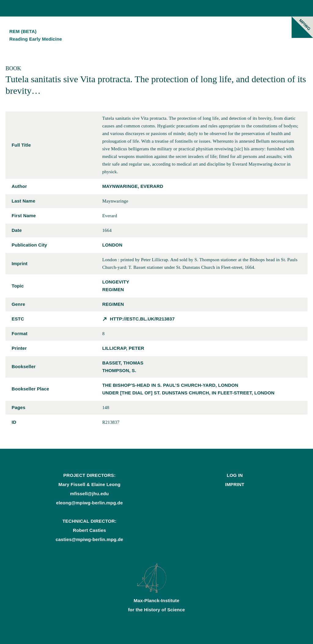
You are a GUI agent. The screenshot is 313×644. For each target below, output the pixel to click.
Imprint (235, 484)
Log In (235, 475)
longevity (116, 282)
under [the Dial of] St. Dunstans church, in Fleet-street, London (188, 393)
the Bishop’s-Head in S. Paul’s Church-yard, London (170, 385)
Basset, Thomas (123, 363)
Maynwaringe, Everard (133, 186)
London (112, 245)
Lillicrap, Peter (123, 348)
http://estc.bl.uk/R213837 (142, 319)
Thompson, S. (119, 370)
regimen (113, 289)
